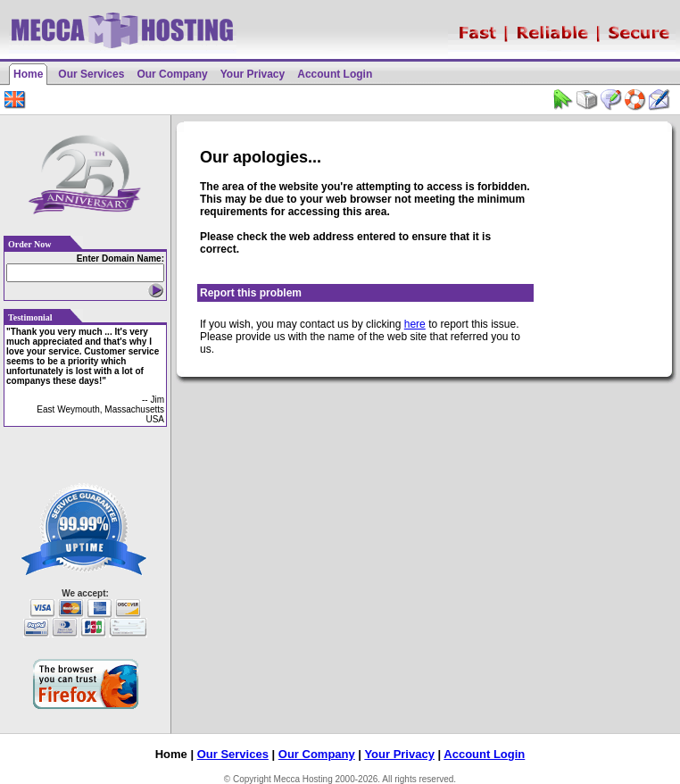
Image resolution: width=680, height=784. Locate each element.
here (415, 324)
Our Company (172, 74)
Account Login (335, 74)
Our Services (91, 74)
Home (28, 74)
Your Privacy (253, 74)
